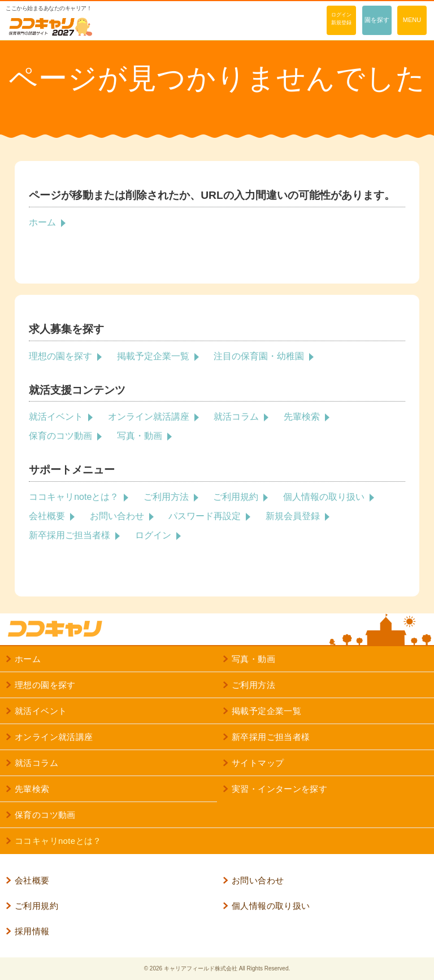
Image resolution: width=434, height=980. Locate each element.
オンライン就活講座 (149, 417)
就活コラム (236, 417)
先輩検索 (302, 417)
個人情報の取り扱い (324, 497)
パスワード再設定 (205, 516)
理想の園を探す (60, 356)
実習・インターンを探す (279, 789)
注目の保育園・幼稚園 (259, 356)
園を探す (377, 20)
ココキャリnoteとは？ (74, 497)
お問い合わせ (117, 516)
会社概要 (47, 516)
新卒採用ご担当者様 (70, 535)
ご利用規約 (236, 497)
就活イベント (56, 417)
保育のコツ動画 (60, 436)
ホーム (42, 222)
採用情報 (32, 931)
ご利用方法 (166, 497)
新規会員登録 (293, 516)
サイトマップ (258, 763)
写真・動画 (140, 436)
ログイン (153, 535)
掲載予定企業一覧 (153, 356)
